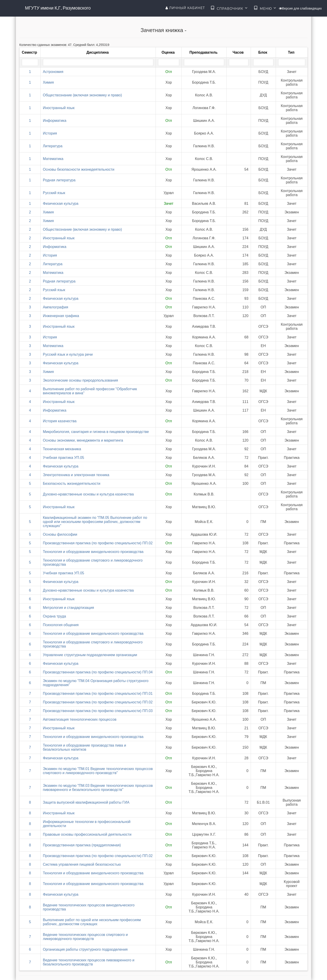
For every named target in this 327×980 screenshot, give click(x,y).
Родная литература (59, 180)
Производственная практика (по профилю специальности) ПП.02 (98, 543)
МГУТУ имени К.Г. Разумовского (58, 8)
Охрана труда (54, 616)
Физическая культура (61, 204)
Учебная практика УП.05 (64, 458)
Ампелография (56, 307)
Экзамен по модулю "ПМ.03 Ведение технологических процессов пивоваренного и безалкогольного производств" (98, 788)
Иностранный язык (59, 108)
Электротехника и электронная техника (76, 475)
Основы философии (60, 534)
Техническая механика (62, 449)
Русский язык (54, 193)
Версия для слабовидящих (300, 8)
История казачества (60, 421)
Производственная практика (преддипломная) (82, 845)
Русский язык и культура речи (68, 354)
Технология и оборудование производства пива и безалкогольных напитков (84, 747)
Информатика (55, 121)
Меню (265, 8)
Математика (53, 159)
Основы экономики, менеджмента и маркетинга (83, 440)
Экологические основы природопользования (81, 380)
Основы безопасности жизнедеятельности (79, 169)
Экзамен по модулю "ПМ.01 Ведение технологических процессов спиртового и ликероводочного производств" (98, 771)
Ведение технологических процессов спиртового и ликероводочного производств (85, 937)
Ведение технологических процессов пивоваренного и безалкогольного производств (89, 962)
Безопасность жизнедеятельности (72, 484)
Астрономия (53, 72)
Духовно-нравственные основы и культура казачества (88, 494)
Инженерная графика (61, 316)
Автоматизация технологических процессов (80, 719)
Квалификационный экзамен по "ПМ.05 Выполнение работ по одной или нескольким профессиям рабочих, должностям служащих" (95, 522)
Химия (48, 82)
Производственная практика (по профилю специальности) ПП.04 (98, 672)
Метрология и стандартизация (68, 608)
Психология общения (61, 625)
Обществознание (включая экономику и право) (82, 95)
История (50, 133)
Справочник (229, 8)
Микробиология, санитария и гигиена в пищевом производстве (96, 432)
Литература (53, 146)
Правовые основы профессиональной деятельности (87, 834)
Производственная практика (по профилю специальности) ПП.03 (98, 711)
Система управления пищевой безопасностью (82, 864)
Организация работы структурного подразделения (85, 949)
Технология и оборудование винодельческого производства (93, 552)
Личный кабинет (185, 8)
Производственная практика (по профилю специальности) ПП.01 (98, 694)
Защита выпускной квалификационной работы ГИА (86, 802)
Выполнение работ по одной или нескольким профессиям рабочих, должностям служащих (92, 922)
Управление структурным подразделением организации (90, 655)
